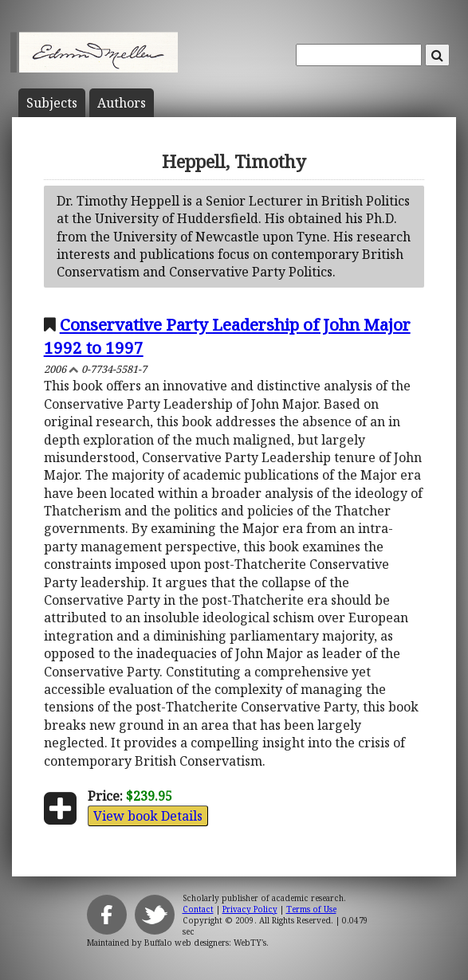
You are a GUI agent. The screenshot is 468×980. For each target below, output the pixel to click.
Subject (52, 103)
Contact (198, 909)
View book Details (148, 816)
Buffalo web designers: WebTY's (205, 943)
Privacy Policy (250, 909)
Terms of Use (311, 909)
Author (122, 103)
